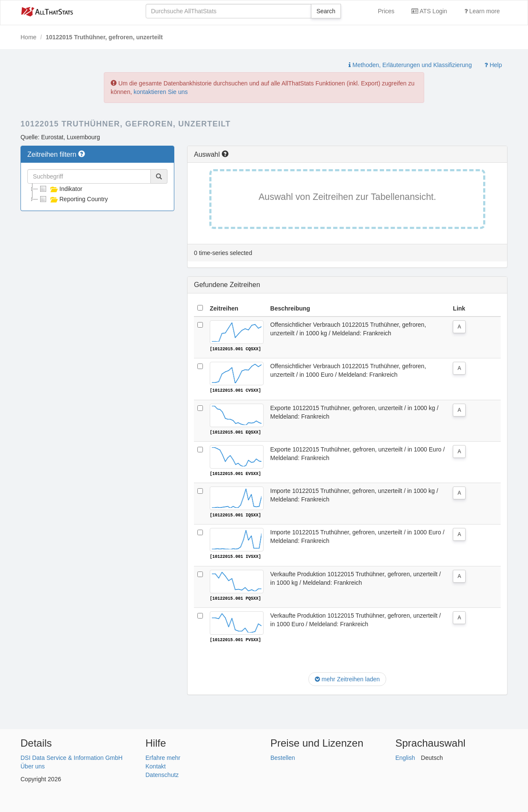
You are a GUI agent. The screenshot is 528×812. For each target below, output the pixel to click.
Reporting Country (73, 199)
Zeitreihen (224, 308)
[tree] (97, 194)
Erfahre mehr (163, 756)
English (405, 756)
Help (493, 65)
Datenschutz (162, 774)
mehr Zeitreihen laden (347, 678)
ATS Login (429, 11)
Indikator (60, 189)
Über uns (33, 765)
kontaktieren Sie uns (161, 92)
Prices (386, 11)
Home (28, 37)
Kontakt (156, 765)
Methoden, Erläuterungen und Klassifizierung (410, 65)
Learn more (482, 11)
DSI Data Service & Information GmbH (72, 756)
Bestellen (283, 756)
